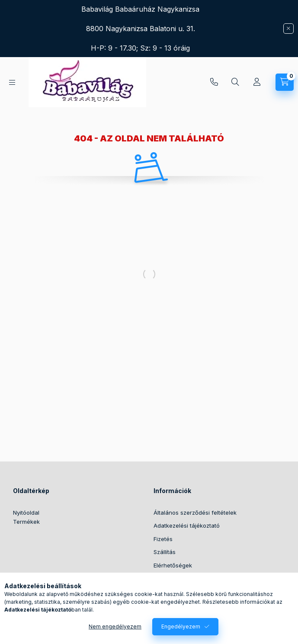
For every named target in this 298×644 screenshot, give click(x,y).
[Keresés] (235, 82)
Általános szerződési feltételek (195, 513)
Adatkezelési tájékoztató (187, 525)
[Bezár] (288, 29)
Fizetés (163, 539)
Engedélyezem (181, 626)
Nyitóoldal (26, 513)
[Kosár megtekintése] (285, 82)
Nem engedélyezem (115, 626)
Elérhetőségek (173, 565)
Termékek (26, 522)
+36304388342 (214, 82)
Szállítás (165, 552)
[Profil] (257, 82)
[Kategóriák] (12, 82)
